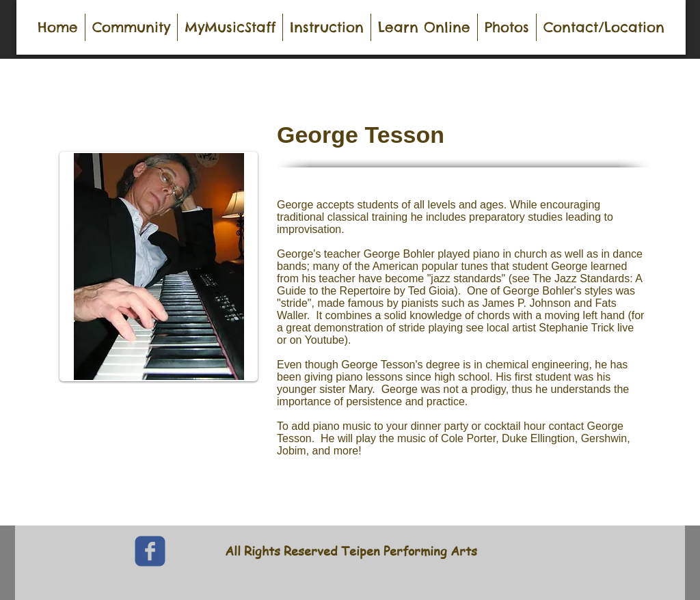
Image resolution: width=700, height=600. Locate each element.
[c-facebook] (150, 551)
